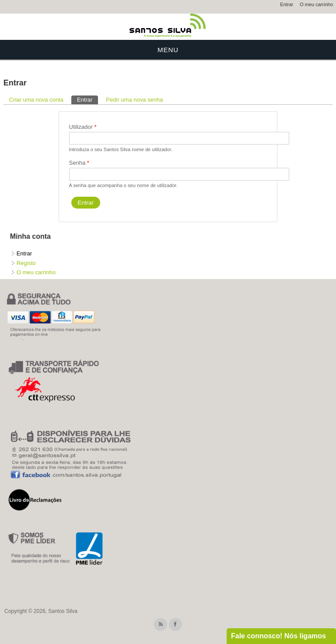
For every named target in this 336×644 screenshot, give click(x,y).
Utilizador (83, 127)
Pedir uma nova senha (134, 100)
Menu (168, 50)
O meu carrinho (316, 4)
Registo (26, 263)
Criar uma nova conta (36, 100)
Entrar (287, 4)
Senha (79, 163)
